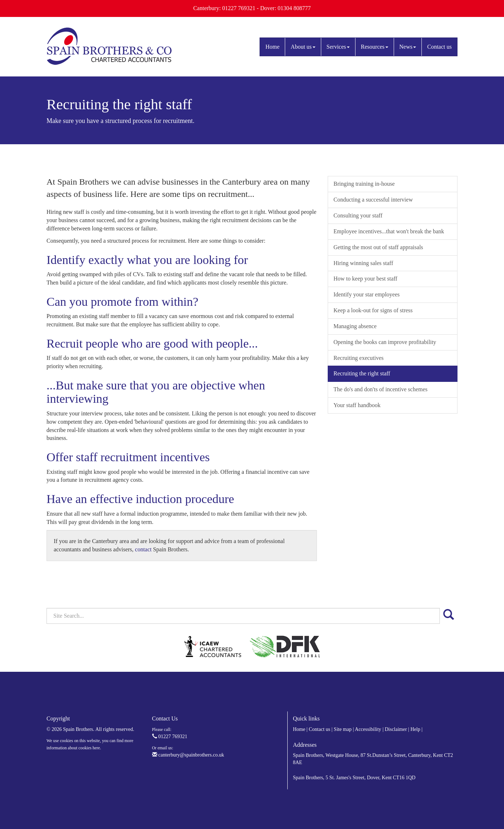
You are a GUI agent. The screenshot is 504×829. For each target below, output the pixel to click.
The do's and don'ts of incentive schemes (381, 389)
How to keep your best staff (365, 279)
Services (338, 47)
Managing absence (355, 326)
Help (415, 729)
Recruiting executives (359, 358)
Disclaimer (396, 729)
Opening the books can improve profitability (385, 342)
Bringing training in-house (364, 184)
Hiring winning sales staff (363, 263)
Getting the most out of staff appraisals (378, 247)
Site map (343, 729)
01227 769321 (170, 737)
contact (143, 549)
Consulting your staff (358, 215)
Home (272, 47)
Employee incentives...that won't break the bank (389, 231)
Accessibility (368, 729)
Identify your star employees (367, 294)
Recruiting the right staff (362, 373)
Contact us (439, 47)
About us (303, 47)
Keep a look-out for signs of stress (373, 310)
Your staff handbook (357, 405)
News (408, 47)
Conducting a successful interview (373, 200)
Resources (375, 47)
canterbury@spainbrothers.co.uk (188, 755)
